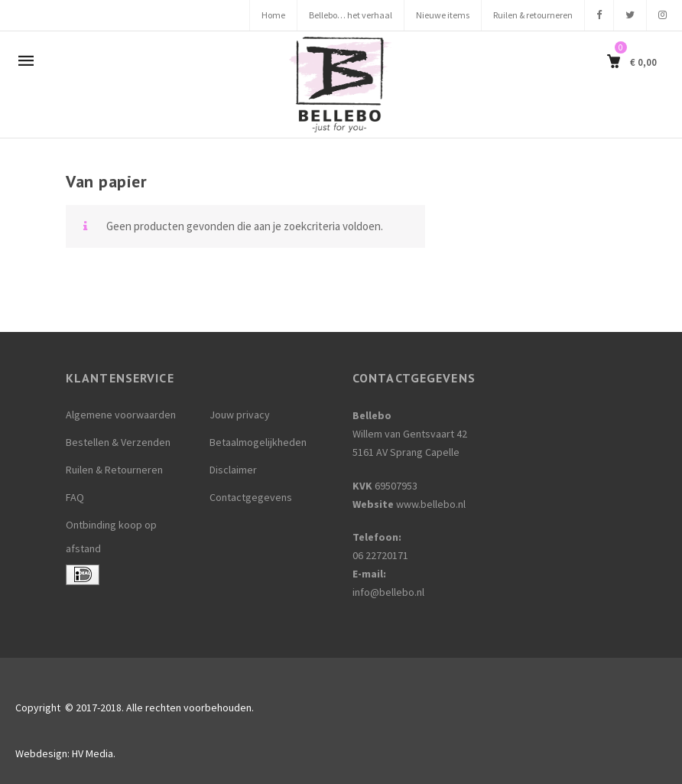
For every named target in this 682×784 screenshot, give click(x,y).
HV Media (93, 753)
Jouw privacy (240, 415)
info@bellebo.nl (388, 592)
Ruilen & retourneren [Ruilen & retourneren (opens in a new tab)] (533, 15)
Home (273, 15)
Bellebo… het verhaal (351, 15)
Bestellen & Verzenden (118, 442)
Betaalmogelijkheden (258, 442)
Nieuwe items (443, 15)
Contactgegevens (251, 497)
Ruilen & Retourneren (114, 470)
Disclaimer (233, 470)
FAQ (75, 497)
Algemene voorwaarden (121, 415)
